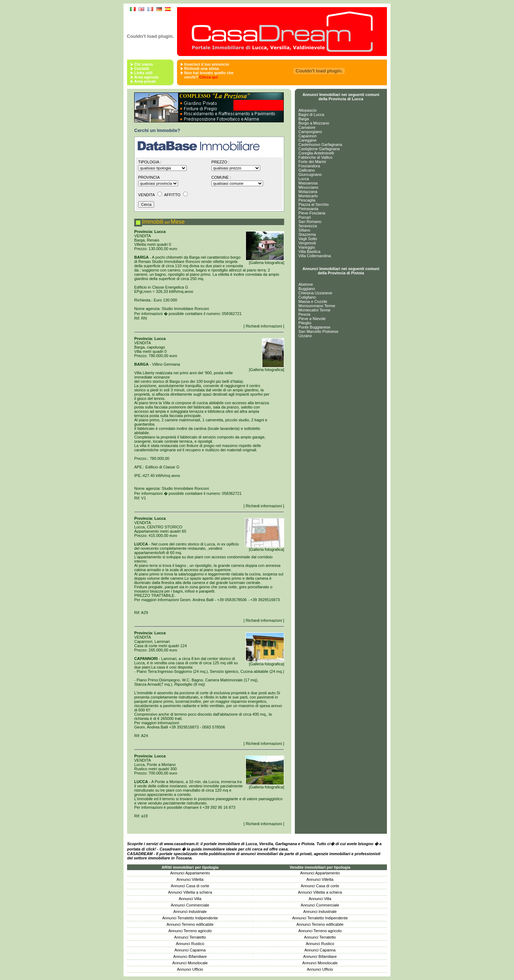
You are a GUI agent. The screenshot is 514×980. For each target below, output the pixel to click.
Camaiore (307, 127)
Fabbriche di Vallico (315, 157)
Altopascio (308, 110)
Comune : (221, 177)
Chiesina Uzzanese (315, 293)
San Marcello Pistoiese (318, 331)
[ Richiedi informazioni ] (264, 326)
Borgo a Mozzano (314, 123)
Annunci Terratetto (190, 937)
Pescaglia (307, 200)
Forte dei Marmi (312, 162)
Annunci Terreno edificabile (190, 924)
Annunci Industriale (190, 912)
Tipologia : (150, 162)
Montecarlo (308, 196)
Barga (304, 119)
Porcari (305, 217)
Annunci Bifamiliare (190, 956)
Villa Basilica (309, 252)
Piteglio (305, 323)
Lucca (304, 179)
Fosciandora (309, 166)
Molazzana (308, 192)
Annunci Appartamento (190, 873)
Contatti (142, 68)
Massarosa (308, 183)
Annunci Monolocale (190, 963)
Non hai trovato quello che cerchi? (209, 75)
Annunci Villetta (190, 879)
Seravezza (308, 226)
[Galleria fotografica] (265, 261)
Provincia (149, 177)
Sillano (304, 230)
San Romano (310, 222)
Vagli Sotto (308, 239)
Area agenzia (146, 77)
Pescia (304, 314)
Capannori (308, 136)
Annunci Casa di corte (190, 886)
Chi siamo (144, 64)
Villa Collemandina (315, 256)
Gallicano (307, 170)
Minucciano (308, 187)
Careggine (308, 140)
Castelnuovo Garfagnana (320, 144)
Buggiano (307, 289)
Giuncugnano (310, 174)
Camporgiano (310, 132)
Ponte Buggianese (314, 327)
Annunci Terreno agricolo (190, 931)
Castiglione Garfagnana (319, 149)
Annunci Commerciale (190, 905)
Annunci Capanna (190, 950)
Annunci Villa (190, 899)
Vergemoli (307, 243)
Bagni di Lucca (311, 115)
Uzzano (305, 336)
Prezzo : (220, 162)
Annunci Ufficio (190, 969)
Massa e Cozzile (313, 301)
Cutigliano (307, 297)
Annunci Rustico (190, 944)
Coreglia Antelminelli (316, 153)
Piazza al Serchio (314, 204)
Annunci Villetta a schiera (190, 892)
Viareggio (307, 247)
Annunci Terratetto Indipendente (190, 918)
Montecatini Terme (314, 310)
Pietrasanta (308, 209)
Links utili (143, 73)
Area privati (145, 81)
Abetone (306, 284)
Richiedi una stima (201, 68)
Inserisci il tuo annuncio (207, 64)
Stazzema (307, 234)
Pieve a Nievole (312, 319)
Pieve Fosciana (312, 213)
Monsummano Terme (317, 306)
